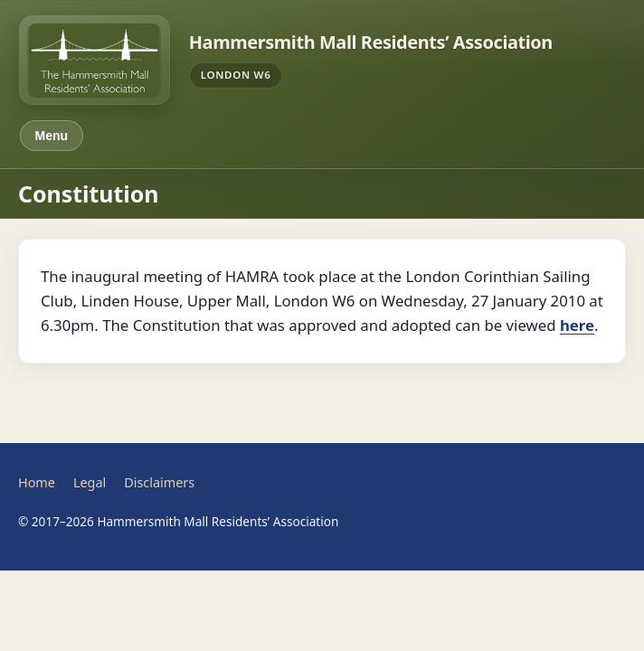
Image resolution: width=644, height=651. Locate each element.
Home (37, 482)
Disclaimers (159, 482)
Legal (90, 482)
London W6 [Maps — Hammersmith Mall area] (236, 75)
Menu (52, 136)
